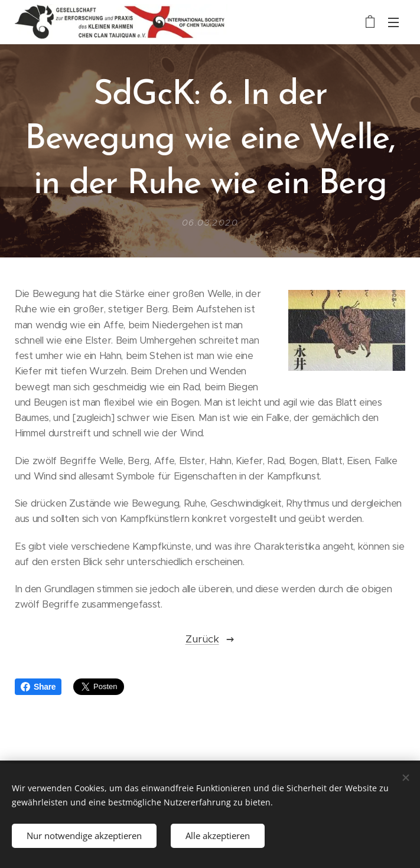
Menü (393, 22)
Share (38, 687)
